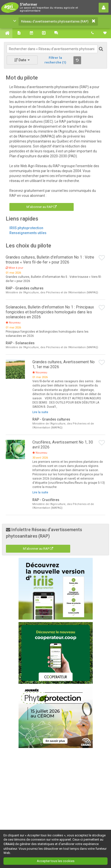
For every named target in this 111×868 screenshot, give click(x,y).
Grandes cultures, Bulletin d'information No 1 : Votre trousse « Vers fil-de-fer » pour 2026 (50, 260)
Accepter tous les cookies (56, 861)
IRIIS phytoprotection (26, 228)
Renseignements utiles (28, 233)
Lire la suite (40, 412)
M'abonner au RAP (42, 207)
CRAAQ (9, 844)
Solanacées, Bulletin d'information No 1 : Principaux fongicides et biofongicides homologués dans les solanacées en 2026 (50, 312)
